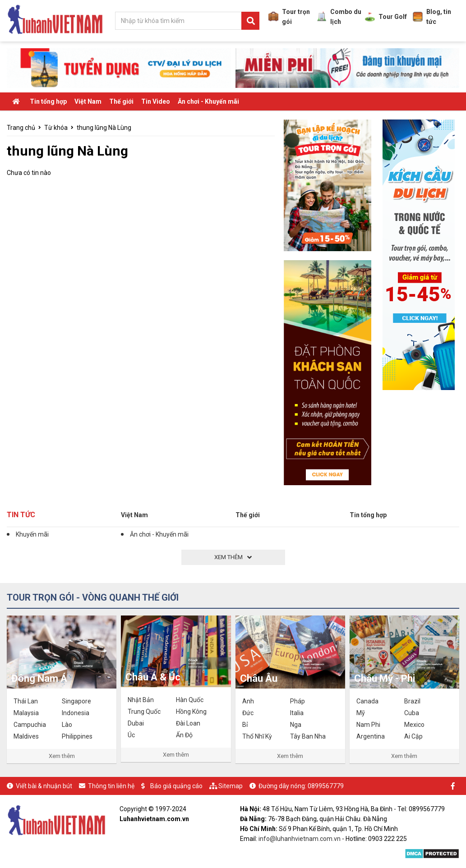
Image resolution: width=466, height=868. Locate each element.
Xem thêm (62, 756)
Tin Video (156, 101)
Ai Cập (413, 736)
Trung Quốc (144, 712)
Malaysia (26, 713)
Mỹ (361, 713)
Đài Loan (188, 723)
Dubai (136, 723)
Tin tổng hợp (48, 101)
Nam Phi (368, 725)
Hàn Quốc (190, 700)
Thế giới (121, 101)
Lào (67, 725)
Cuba (412, 713)
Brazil (412, 701)
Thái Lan (26, 701)
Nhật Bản (141, 700)
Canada (367, 701)
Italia (297, 713)
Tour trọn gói (289, 17)
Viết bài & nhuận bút (44, 786)
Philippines (77, 736)
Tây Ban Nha (308, 736)
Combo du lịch (339, 17)
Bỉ (245, 725)
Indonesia (76, 713)
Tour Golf (386, 17)
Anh (248, 701)
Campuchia (30, 725)
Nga (296, 725)
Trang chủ (21, 128)
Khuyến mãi (32, 534)
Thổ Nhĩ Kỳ (257, 736)
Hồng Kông (191, 712)
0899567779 (326, 786)
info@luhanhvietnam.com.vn (300, 839)
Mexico (414, 725)
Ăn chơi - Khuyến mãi (208, 101)
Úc (131, 735)
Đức (248, 713)
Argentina (371, 736)
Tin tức (21, 515)
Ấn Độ (184, 735)
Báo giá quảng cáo (176, 786)
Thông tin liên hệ (111, 786)
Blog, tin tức (432, 17)
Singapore (76, 701)
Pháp (298, 701)
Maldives (26, 736)
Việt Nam (88, 101)
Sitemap (231, 786)
